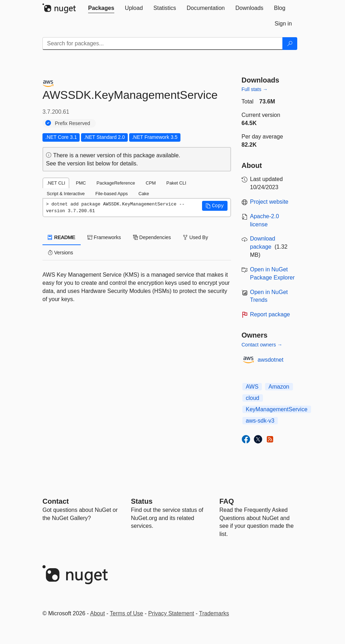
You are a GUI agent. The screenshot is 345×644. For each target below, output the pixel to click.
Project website (269, 202)
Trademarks (214, 613)
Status (142, 501)
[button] (215, 206)
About (98, 613)
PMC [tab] (81, 183)
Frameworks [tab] (104, 237)
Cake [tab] (144, 194)
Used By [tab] (195, 237)
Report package (270, 314)
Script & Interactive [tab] (66, 194)
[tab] (101, 8)
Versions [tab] (61, 253)
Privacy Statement (171, 613)
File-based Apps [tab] (111, 194)
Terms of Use (126, 613)
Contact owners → (262, 345)
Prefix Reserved (73, 123)
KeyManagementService (277, 409)
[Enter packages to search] (163, 44)
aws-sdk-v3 (260, 421)
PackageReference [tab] (116, 183)
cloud (253, 398)
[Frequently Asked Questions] (227, 501)
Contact (56, 501)
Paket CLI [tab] (176, 183)
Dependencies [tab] (152, 237)
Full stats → (255, 89)
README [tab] (62, 237)
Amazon (279, 387)
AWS (252, 387)
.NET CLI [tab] (56, 183)
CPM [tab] (151, 183)
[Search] (290, 44)
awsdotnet (271, 360)
